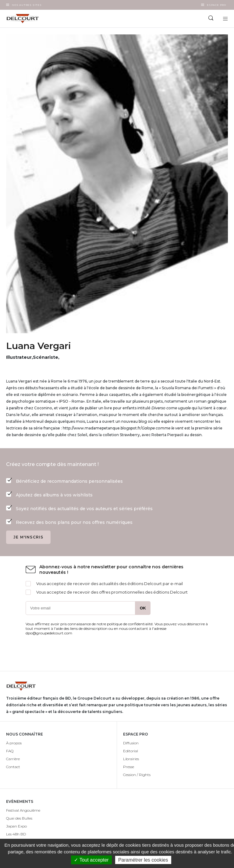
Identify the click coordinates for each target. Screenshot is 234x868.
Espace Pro (216, 5)
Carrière (13, 759)
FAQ (10, 751)
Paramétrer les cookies (143, 860)
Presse (129, 767)
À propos (14, 743)
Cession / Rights (137, 775)
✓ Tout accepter (91, 860)
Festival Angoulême (23, 810)
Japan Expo (16, 826)
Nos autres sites (27, 5)
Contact (13, 767)
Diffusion (131, 743)
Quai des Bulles (19, 818)
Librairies (131, 759)
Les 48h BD (16, 834)
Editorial (131, 751)
